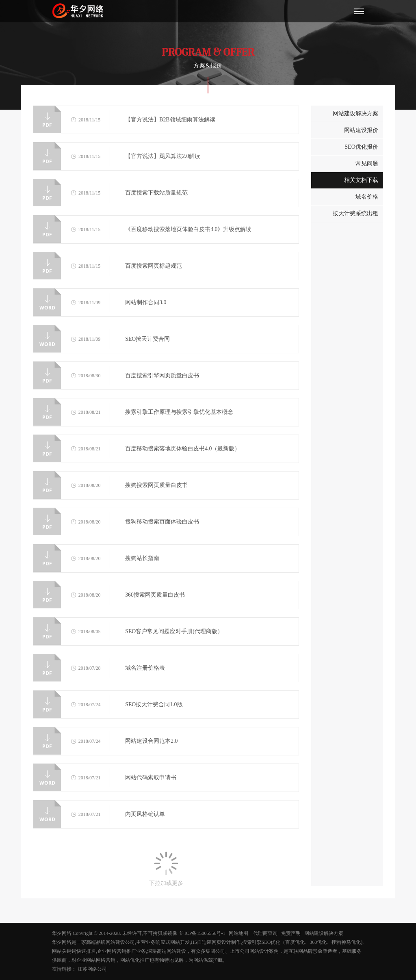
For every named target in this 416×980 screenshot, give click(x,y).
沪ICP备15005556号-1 (203, 933)
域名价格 (367, 197)
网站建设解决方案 (355, 114)
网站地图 (240, 933)
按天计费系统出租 (355, 213)
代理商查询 (265, 933)
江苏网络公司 (92, 969)
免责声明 (291, 933)
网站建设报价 (361, 130)
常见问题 (367, 163)
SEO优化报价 (361, 147)
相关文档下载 (361, 180)
